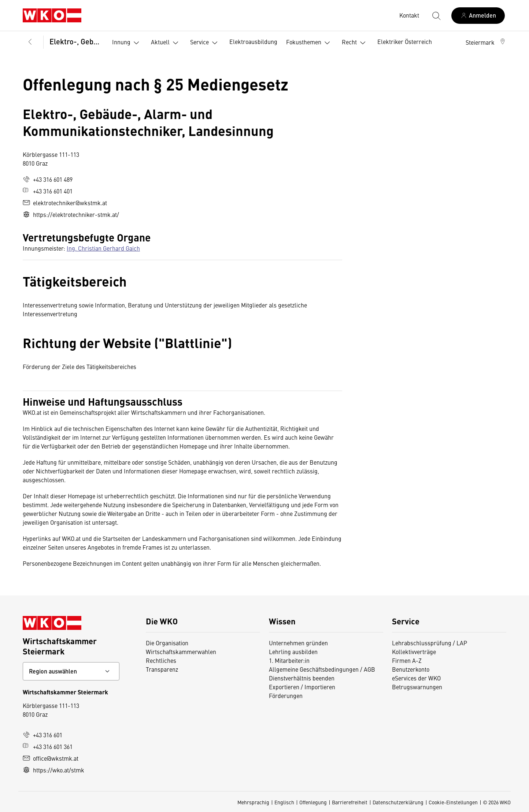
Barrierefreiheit (350, 802)
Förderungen (286, 695)
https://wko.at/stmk (53, 770)
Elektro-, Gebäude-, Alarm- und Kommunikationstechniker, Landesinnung (76, 41)
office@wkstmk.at (51, 758)
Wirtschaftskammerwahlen (181, 652)
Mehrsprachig (253, 802)
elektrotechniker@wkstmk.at (65, 203)
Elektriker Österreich (405, 41)
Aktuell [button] (166, 43)
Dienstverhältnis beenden (302, 678)
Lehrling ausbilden (293, 652)
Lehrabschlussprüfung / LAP (430, 643)
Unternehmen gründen (298, 643)
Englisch (284, 802)
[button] (486, 42)
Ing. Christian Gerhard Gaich (103, 248)
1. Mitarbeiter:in (289, 660)
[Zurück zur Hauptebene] (30, 42)
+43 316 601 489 (48, 179)
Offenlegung (313, 802)
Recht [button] (355, 43)
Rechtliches (161, 660)
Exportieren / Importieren (302, 687)
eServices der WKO (416, 678)
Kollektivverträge (414, 652)
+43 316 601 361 (48, 746)
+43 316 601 (42, 735)
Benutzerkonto (411, 669)
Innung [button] (127, 43)
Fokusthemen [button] (310, 43)
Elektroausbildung (253, 41)
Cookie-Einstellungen (453, 802)
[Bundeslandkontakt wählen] (71, 671)
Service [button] (205, 43)
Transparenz (162, 669)
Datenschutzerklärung (398, 802)
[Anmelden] (478, 16)
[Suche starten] (436, 15)
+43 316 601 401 (48, 191)
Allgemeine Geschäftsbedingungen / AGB (322, 669)
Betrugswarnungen (417, 687)
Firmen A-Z (407, 660)
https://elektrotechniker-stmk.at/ (71, 214)
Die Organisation (167, 643)
